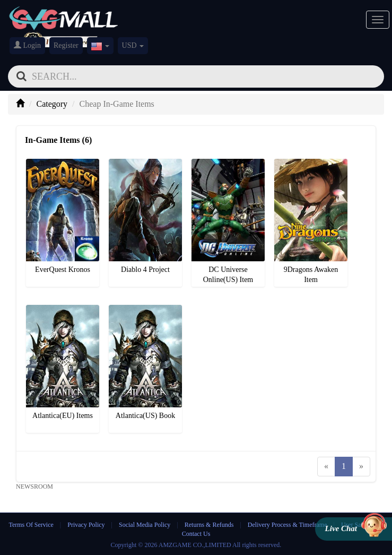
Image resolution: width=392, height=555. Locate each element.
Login (27, 45)
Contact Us (196, 534)
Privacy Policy (87, 525)
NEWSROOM (34, 486)
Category (52, 104)
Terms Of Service (31, 525)
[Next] (361, 467)
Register (66, 45)
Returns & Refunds (209, 525)
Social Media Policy (145, 525)
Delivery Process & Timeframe (288, 525)
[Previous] (326, 467)
